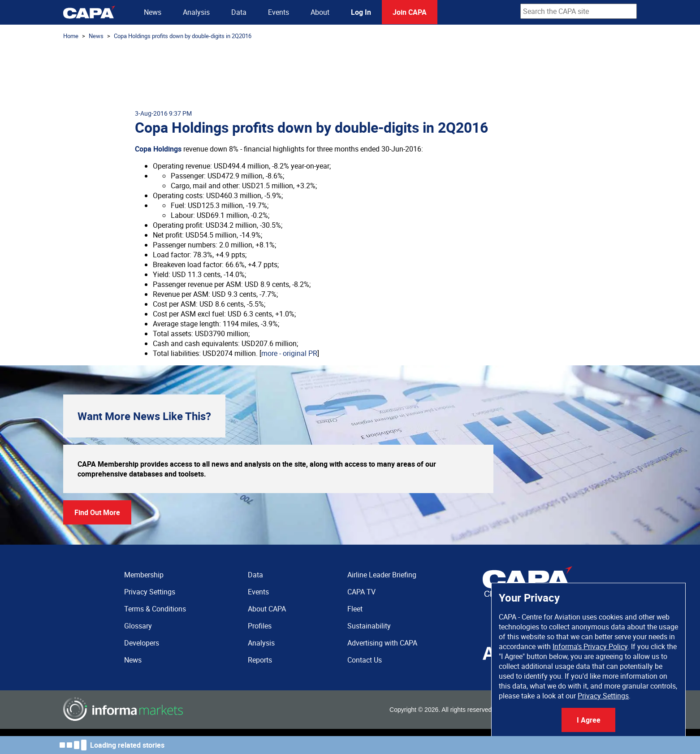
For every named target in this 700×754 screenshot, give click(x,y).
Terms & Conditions (155, 609)
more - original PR (289, 353)
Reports (260, 660)
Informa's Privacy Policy (590, 646)
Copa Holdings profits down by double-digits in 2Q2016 (183, 36)
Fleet (355, 609)
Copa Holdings (158, 149)
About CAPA (267, 609)
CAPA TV (361, 592)
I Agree (589, 720)
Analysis (196, 12)
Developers (142, 643)
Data (239, 12)
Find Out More (97, 512)
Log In (361, 12)
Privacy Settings (603, 696)
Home (71, 36)
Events (279, 12)
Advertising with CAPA (382, 643)
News (153, 12)
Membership (144, 575)
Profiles (260, 626)
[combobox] (579, 11)
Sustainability (369, 626)
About (320, 12)
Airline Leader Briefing (382, 575)
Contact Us (365, 660)
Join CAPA (410, 12)
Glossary (138, 626)
